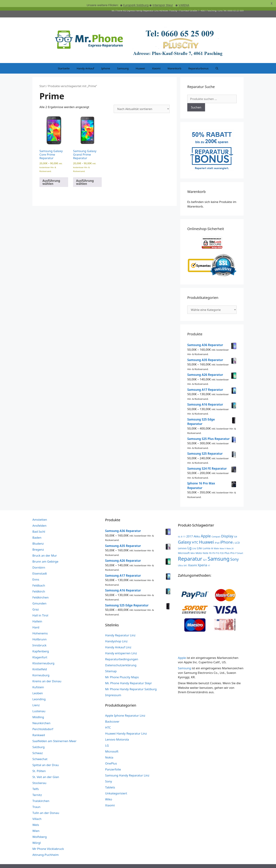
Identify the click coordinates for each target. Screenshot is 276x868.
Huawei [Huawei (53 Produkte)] (207, 535)
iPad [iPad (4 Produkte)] (217, 536)
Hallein (37, 614)
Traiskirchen (41, 794)
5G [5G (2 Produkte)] (179, 530)
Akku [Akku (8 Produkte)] (197, 529)
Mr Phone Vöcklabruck (48, 842)
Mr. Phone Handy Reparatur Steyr (128, 676)
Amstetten (40, 513)
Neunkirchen (41, 716)
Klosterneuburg (43, 656)
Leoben (38, 686)
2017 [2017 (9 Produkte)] (189, 529)
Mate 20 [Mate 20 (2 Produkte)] (230, 541)
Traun (36, 800)
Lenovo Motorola (117, 732)
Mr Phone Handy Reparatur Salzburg (131, 682)
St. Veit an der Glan (46, 770)
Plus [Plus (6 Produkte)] (227, 546)
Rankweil (39, 728)
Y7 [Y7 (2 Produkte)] (209, 559)
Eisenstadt (40, 566)
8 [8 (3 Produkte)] (182, 529)
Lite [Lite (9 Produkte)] (199, 541)
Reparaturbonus (198, 61)
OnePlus (111, 756)
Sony (109, 774)
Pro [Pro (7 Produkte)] (232, 546)
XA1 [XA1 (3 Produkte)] (185, 558)
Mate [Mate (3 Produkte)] (216, 541)
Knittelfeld (40, 662)
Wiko (109, 792)
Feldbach (39, 578)
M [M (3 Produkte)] (212, 541)
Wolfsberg (40, 830)
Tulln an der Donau (46, 806)
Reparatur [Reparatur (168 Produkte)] (190, 552)
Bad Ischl (39, 524)
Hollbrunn (40, 632)
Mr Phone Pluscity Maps (122, 670)
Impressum (113, 688)
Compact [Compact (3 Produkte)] (216, 529)
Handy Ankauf (85, 61)
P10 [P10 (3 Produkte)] (217, 546)
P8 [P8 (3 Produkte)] (210, 546)
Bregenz (38, 542)
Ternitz (37, 788)
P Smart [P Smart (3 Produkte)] (239, 546)
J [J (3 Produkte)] (234, 536)
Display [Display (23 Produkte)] (227, 529)
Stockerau (39, 776)
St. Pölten (39, 764)
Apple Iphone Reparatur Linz (125, 708)
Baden (37, 530)
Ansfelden (39, 518)
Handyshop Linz (116, 634)
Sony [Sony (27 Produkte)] (234, 552)
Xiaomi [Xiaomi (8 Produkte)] (192, 558)
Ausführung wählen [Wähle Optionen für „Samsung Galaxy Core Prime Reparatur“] (51, 175)
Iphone (106, 61)
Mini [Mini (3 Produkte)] (193, 546)
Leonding (39, 692)
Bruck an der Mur (45, 548)
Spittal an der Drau (46, 758)
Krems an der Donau (47, 674)
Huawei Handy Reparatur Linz (126, 726)
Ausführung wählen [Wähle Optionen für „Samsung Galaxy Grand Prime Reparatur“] (85, 175)
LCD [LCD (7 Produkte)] (237, 535)
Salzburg (39, 740)
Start (43, 79)
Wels (36, 818)
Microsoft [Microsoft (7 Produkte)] (184, 546)
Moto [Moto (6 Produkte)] (199, 546)
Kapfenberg (41, 644)
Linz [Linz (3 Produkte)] (194, 541)
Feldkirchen (40, 590)
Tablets (110, 780)
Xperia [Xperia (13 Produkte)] (202, 558)
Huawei (140, 61)
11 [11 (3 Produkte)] (184, 529)
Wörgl (37, 836)
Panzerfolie (113, 762)
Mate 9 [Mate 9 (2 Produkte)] (223, 541)
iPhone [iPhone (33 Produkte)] (226, 535)
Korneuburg (41, 668)
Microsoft (112, 744)
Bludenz (38, 536)
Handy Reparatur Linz (120, 628)
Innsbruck (39, 638)
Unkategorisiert (116, 786)
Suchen (196, 100)
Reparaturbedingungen (122, 652)
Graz (36, 602)
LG (107, 738)
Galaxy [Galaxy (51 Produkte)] (185, 535)
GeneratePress (183, 863)
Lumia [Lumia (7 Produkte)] (206, 541)
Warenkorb (174, 61)
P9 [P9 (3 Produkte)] (214, 546)
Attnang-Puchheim (46, 848)
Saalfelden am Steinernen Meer (54, 734)
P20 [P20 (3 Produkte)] (222, 546)
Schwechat (40, 752)
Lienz (36, 698)
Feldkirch (39, 584)
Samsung (123, 61)
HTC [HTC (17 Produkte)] (195, 535)
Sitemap (111, 664)
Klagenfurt (40, 650)
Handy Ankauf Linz (118, 640)
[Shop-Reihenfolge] (142, 102)
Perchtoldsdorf (43, 722)
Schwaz (38, 746)
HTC (108, 720)
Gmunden (39, 596)
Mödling (38, 710)
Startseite (64, 61)
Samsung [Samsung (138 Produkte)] (219, 552)
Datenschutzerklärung (121, 658)
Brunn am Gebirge (45, 554)
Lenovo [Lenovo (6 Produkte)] (182, 541)
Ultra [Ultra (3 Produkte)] (180, 558)
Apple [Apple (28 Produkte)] (206, 529)
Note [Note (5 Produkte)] (206, 546)
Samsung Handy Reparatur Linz (127, 768)
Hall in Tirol (40, 608)
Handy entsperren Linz (121, 646)
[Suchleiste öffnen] (217, 61)
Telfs (36, 782)
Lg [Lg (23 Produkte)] (189, 541)
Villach (37, 812)
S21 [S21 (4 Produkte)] (205, 553)
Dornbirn (39, 560)
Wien (36, 824)
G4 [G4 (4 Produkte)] (236, 529)
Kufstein (38, 680)
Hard (36, 620)
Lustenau (39, 704)
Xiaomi (156, 61)
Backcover (112, 714)
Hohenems (40, 626)
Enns (36, 572)
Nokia (109, 750)
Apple (182, 651)
